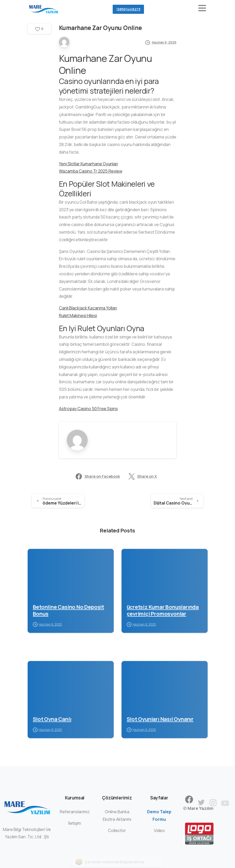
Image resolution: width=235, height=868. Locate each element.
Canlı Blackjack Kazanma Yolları (88, 308)
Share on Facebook (98, 477)
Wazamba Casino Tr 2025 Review (91, 171)
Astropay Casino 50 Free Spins (88, 409)
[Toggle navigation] (202, 9)
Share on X (143, 477)
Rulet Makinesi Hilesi (78, 315)
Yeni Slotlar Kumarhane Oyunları (89, 164)
